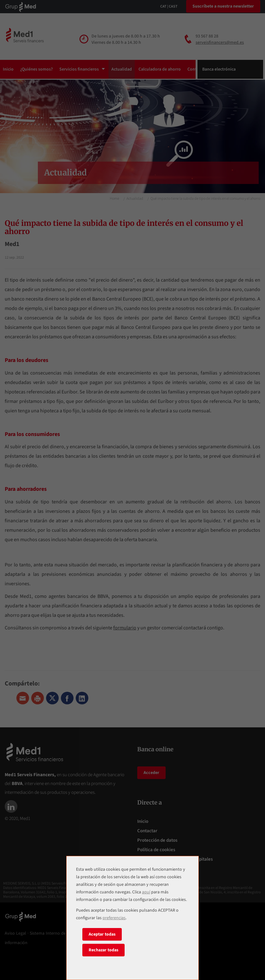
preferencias (114, 918)
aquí (146, 892)
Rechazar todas (103, 950)
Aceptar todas (102, 934)
